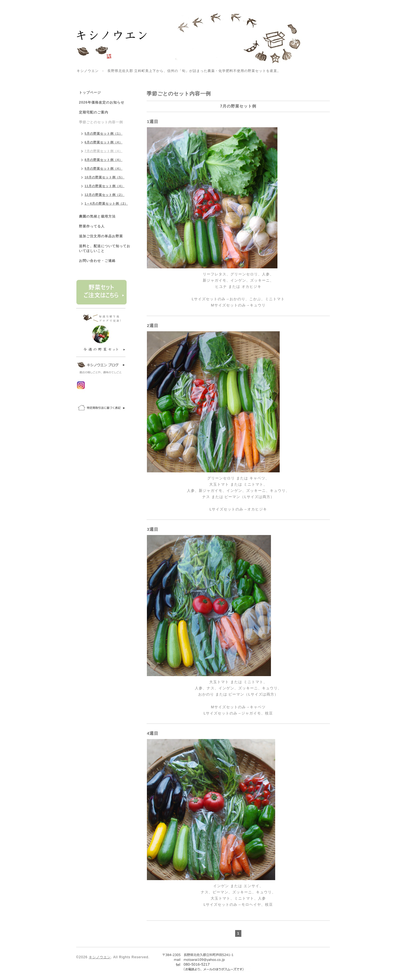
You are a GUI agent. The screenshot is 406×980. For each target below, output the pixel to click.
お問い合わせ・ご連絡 (97, 261)
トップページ (90, 93)
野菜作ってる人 (92, 226)
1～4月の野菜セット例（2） (106, 203)
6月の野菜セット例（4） (103, 142)
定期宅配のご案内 (94, 112)
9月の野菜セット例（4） (103, 168)
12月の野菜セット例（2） (104, 195)
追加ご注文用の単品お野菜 (101, 236)
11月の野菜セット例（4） (104, 186)
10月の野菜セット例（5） (104, 177)
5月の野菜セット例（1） (103, 133)
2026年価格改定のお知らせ (102, 102)
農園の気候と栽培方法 (97, 216)
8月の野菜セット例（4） (103, 160)
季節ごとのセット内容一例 (101, 122)
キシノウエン (100, 957)
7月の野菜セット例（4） (103, 151)
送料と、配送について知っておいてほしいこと (105, 248)
